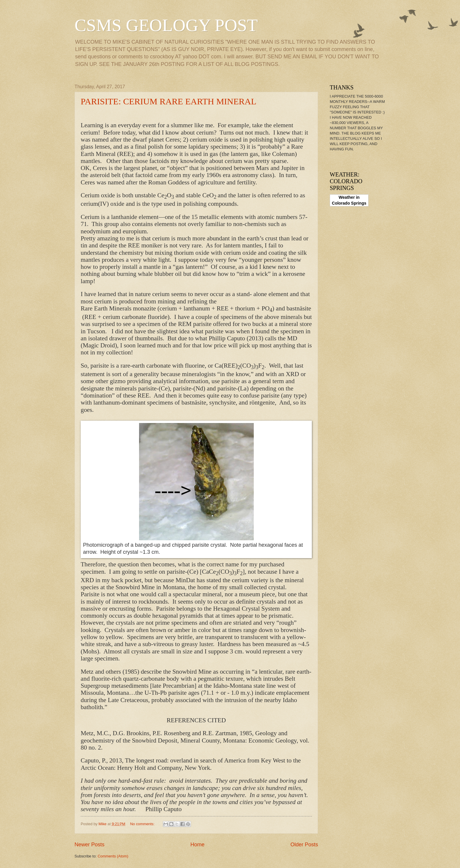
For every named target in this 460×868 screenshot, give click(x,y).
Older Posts (304, 845)
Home (197, 845)
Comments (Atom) (113, 856)
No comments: (143, 824)
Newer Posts (89, 845)
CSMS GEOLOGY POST (166, 25)
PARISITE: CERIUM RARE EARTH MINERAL (169, 101)
